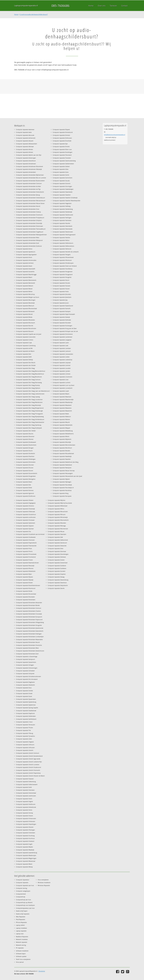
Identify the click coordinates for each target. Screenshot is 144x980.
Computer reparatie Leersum (62, 351)
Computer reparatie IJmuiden (62, 294)
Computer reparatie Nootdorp (62, 490)
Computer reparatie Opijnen (25, 526)
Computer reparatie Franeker (62, 158)
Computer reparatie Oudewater (26, 537)
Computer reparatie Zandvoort (57, 543)
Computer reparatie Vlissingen (25, 830)
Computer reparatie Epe (60, 144)
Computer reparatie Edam (24, 482)
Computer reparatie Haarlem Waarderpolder (66, 201)
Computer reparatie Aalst (24, 132)
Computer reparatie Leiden (61, 357)
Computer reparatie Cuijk (24, 343)
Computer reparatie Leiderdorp (62, 360)
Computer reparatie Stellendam (26, 716)
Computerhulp (21, 897)
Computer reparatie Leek (60, 346)
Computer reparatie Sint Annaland (27, 679)
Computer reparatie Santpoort (25, 659)
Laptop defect (20, 925)
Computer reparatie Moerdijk (62, 442)
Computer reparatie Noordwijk (62, 485)
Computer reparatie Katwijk (61, 317)
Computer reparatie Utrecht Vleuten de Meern (30, 776)
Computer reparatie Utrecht (25, 750)
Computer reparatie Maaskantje (63, 402)
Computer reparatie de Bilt (24, 348)
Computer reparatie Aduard (25, 141)
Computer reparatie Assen (24, 266)
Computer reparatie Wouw (56, 531)
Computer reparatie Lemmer (62, 365)
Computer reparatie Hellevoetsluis (63, 246)
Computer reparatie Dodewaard (26, 442)
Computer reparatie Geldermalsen (63, 164)
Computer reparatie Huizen (61, 289)
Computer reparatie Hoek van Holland (65, 266)
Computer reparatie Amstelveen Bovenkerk (29, 166)
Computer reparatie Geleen (61, 166)
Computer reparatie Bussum (25, 331)
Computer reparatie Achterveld (26, 138)
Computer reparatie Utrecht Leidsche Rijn (29, 762)
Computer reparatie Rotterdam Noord (28, 642)
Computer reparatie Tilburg (24, 733)
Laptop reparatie (21, 931)
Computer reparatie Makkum (62, 416)
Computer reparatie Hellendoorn (63, 243)
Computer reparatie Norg (61, 493)
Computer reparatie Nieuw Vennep (64, 471)
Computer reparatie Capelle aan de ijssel (29, 334)
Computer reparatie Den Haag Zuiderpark (29, 428)
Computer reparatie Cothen (25, 340)
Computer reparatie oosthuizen (26, 517)
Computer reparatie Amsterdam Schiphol (29, 220)
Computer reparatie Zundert (56, 571)
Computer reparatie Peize (24, 548)
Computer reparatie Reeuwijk (25, 566)
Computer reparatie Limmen (62, 374)
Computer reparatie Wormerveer (58, 529)
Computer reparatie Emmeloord (63, 132)
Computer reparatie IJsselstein (62, 297)
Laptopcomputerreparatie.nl (26, 6)
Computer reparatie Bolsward (25, 311)
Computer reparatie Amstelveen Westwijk (29, 169)
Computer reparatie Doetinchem (26, 445)
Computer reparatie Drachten (25, 456)
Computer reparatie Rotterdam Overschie (29, 645)
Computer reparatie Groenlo (62, 183)
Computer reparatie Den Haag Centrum (28, 380)
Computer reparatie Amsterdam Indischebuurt (30, 198)
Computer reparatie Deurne (25, 434)
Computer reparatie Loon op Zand (63, 385)
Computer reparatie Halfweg (62, 206)
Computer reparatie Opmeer (25, 529)
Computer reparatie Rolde (24, 591)
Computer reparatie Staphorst (25, 713)
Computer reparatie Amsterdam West (28, 237)
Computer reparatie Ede (23, 485)
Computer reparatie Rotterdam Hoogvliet (29, 625)
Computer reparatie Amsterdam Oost (28, 209)
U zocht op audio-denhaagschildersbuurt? (34, 14)
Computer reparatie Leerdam (62, 348)
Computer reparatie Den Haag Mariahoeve (29, 402)
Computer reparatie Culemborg (26, 346)
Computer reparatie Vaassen (25, 779)
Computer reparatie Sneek (24, 693)
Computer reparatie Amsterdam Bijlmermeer (30, 175)
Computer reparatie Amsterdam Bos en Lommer (31, 178)
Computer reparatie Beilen (24, 291)
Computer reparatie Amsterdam (26, 172)
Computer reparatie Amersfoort (26, 161)
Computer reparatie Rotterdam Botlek (28, 605)
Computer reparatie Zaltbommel (58, 540)
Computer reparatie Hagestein (62, 203)
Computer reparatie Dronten (25, 465)
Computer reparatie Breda (24, 317)
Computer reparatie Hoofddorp (63, 269)
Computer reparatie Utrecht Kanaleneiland (29, 756)
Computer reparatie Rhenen (25, 568)
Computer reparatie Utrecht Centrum (27, 753)
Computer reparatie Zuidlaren (57, 568)
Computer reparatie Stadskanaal (26, 711)
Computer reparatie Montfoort (62, 448)
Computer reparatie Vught (24, 844)
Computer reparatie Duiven (25, 471)
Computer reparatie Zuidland (57, 566)
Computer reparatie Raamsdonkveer (27, 563)
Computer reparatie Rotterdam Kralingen (29, 634)
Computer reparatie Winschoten (58, 512)
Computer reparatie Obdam (25, 500)
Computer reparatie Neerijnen (62, 468)
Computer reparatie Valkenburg (26, 782)
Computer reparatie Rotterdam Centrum (29, 608)
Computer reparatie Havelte (61, 223)
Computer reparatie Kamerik (62, 308)
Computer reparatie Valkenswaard (27, 784)
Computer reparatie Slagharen (25, 682)
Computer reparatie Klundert (62, 323)
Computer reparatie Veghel (24, 801)
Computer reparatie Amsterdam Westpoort (29, 240)
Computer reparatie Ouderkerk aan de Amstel (30, 534)
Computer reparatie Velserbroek (26, 807)
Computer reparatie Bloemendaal (26, 308)
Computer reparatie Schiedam (25, 671)
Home (16, 14)
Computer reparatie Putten (24, 560)
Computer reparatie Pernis (24, 551)
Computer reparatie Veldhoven (26, 804)
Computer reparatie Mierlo (61, 436)
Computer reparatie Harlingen (62, 218)
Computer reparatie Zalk (55, 537)
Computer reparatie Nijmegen (62, 482)
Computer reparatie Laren (61, 343)
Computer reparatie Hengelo (62, 255)
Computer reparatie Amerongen (26, 158)
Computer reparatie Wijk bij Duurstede (60, 503)
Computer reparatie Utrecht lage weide (28, 759)
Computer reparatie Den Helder (26, 431)
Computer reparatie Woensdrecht (58, 520)
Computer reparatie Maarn (61, 394)
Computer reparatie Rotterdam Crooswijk (29, 614)
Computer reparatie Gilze (61, 169)
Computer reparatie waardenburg (26, 853)
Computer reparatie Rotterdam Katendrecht (30, 631)
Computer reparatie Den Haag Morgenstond (30, 408)
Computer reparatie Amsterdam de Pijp (28, 189)
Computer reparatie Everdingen (63, 152)
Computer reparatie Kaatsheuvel (63, 306)
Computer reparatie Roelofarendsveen (28, 585)
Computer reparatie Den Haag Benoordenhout (31, 371)
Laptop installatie (21, 928)
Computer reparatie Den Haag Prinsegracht (29, 414)
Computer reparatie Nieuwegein (63, 473)
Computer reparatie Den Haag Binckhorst (29, 377)
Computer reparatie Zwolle (56, 588)
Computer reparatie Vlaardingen (26, 824)
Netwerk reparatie (22, 942)
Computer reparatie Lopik (61, 391)
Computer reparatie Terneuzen (25, 725)
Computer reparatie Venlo (24, 810)
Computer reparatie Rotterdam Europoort (29, 617)
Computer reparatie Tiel (23, 730)
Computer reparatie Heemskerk (62, 226)
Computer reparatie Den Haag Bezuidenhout (30, 374)
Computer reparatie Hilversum (62, 260)
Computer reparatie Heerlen (61, 237)
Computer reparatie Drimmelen (26, 462)
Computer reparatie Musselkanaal (63, 453)
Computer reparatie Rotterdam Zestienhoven (30, 651)
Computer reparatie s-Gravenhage (27, 656)
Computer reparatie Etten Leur (62, 149)
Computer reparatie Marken (61, 419)
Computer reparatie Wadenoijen (26, 855)
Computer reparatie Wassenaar (26, 861)
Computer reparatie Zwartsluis (57, 583)
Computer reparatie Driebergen (26, 459)
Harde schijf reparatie (23, 914)
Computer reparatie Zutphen (57, 574)
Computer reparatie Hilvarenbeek (63, 257)
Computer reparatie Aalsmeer (25, 129)
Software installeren (22, 951)
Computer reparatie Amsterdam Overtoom (29, 215)
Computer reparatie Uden (24, 739)
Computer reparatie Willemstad (57, 506)
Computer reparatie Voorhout (25, 838)
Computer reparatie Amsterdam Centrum (29, 183)
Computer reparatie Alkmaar (25, 146)
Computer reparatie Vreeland (25, 841)
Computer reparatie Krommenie (63, 334)
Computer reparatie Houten (61, 283)
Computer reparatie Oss (23, 531)
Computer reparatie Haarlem (62, 195)
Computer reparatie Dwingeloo (26, 479)
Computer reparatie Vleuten (25, 827)
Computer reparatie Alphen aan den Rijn (29, 155)
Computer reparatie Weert (24, 864)
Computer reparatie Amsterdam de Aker (28, 186)
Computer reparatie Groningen (62, 186)
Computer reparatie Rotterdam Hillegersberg (30, 622)
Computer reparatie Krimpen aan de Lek (65, 331)
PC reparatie (20, 948)
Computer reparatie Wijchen (56, 500)
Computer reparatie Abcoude (25, 135)
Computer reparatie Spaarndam (26, 699)
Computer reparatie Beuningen (26, 300)
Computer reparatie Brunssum (25, 323)
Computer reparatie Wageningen (26, 858)
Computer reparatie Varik (24, 787)
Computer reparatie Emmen (61, 135)
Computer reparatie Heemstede (63, 229)
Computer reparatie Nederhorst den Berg (65, 462)
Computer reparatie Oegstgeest (26, 503)
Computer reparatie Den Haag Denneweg (29, 382)
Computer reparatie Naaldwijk (62, 456)
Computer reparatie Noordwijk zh (63, 488)
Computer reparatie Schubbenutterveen (28, 676)
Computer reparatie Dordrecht (25, 453)
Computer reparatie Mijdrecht (62, 439)
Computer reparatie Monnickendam (64, 445)
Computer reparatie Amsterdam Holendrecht (30, 192)
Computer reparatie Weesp (24, 867)
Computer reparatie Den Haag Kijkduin (28, 388)
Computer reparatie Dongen (25, 448)
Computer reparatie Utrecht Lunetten (28, 764)
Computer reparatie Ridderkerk (26, 571)
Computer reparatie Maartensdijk (63, 399)
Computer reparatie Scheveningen (27, 668)
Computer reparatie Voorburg (25, 836)
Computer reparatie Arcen (24, 257)
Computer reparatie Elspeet (61, 129)
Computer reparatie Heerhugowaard (64, 235)
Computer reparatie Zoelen (56, 560)
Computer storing (21, 888)
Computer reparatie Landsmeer (62, 337)
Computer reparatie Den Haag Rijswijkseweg (30, 416)
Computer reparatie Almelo (24, 149)
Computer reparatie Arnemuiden (26, 260)
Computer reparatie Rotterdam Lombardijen (30, 637)
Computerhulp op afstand (24, 902)
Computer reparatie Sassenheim (26, 662)
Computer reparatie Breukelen (25, 320)
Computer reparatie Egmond (25, 493)
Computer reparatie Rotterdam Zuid (27, 654)
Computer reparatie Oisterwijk (25, 509)
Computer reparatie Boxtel (24, 314)
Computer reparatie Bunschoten (26, 328)
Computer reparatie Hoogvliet (62, 277)
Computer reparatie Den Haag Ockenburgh (29, 411)
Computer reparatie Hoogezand (63, 274)
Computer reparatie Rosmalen (25, 597)
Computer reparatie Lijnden (61, 371)
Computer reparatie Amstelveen (26, 164)
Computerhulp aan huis (23, 900)
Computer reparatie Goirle (61, 175)
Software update (21, 956)
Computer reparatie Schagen (25, 665)
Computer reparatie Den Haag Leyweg (28, 397)
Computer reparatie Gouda (61, 181)
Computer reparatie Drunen (25, 468)
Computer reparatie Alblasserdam (26, 144)
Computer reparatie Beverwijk (25, 303)
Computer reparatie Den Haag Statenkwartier (30, 422)
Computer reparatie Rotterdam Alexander (29, 603)
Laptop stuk (20, 934)
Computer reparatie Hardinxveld (63, 215)
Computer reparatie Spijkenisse (26, 705)
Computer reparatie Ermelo (61, 146)
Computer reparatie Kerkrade (62, 320)
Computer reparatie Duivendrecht (27, 473)
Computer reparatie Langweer (62, 340)
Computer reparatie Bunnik (25, 326)
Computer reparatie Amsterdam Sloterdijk (29, 223)
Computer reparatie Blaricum (25, 306)
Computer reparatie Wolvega (57, 526)
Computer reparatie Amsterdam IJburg (28, 195)
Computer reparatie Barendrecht (26, 280)
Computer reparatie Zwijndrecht (58, 585)
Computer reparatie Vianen (24, 816)
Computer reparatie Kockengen (62, 326)
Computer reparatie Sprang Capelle (27, 708)
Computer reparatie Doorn (24, 451)
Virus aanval (20, 962)
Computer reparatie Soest (24, 696)
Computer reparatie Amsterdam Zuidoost (29, 246)
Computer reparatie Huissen (61, 286)
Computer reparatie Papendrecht (26, 543)
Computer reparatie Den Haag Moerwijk (28, 405)
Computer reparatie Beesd (24, 289)
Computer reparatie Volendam (25, 833)
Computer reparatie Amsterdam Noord (28, 206)
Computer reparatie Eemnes (25, 490)
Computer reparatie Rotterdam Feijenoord (29, 620)
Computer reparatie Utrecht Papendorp (28, 773)
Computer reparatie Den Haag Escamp (28, 385)
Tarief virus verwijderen (23, 959)
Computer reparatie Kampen (62, 311)
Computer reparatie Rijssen (24, 577)
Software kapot (21, 954)
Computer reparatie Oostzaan (25, 520)
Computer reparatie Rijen (24, 574)
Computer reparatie (22, 882)
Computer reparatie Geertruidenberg (64, 161)
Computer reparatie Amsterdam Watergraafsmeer (31, 235)
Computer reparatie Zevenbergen (58, 554)
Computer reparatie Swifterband (26, 719)
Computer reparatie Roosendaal (26, 594)
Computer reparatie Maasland (62, 405)
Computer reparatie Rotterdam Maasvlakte (29, 639)
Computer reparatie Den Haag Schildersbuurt (30, 419)
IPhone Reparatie (21, 922)
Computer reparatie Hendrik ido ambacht (66, 252)
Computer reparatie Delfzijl (24, 360)
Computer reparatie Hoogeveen (63, 272)
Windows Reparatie (44, 885)
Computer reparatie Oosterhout (26, 514)
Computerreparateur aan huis (25, 908)
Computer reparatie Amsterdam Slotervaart (29, 226)
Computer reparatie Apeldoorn (26, 252)
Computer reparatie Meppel (61, 428)
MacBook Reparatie (22, 937)
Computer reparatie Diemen (25, 439)
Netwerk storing (21, 945)
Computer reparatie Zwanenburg (58, 580)
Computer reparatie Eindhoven (26, 496)
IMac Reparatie (21, 917)
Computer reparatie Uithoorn (25, 745)
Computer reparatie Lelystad (62, 363)
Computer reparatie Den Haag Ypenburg (29, 425)
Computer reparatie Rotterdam (26, 600)
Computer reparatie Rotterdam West (27, 648)
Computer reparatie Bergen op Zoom (27, 297)
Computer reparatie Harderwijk (62, 212)
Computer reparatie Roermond (26, 588)
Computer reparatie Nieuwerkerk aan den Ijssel (67, 476)
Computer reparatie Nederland (62, 465)
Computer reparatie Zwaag (56, 577)
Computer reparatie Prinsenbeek (26, 554)
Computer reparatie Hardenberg (63, 209)
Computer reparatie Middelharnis (63, 434)
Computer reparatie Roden (24, 583)
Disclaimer (42, 971)
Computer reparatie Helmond (62, 249)
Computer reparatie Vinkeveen (26, 821)
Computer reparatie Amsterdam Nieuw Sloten (30, 203)
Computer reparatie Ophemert (25, 523)
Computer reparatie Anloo (24, 249)
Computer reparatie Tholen (24, 728)
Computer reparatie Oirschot (25, 506)
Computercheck (21, 894)
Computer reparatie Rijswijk (25, 580)
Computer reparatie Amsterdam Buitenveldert (30, 181)
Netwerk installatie (22, 939)
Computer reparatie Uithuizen (25, 747)
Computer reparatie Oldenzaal (25, 512)
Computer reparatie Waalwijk (25, 850)
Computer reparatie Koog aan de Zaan (65, 328)
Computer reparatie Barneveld (25, 283)
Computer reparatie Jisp (60, 300)
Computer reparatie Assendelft (26, 269)
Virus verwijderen (43, 880)
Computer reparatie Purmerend (26, 557)
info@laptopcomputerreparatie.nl (115, 135)
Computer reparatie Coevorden (26, 337)
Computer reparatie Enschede (62, 141)
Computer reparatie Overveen (25, 540)
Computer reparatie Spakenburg (26, 702)
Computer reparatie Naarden (62, 459)
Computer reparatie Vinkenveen (26, 818)
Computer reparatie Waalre (24, 847)
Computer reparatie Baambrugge (26, 274)
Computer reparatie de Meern (25, 351)
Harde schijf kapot (22, 911)
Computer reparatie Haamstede (63, 192)
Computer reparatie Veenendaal (26, 793)
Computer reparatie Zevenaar (57, 551)
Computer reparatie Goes (61, 172)
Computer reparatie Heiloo (61, 240)
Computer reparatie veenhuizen (26, 796)
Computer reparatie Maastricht (62, 411)
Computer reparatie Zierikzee (57, 557)
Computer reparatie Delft (24, 357)
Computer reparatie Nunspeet (62, 496)
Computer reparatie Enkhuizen (62, 138)
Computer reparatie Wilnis (56, 509)
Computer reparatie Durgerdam (26, 476)
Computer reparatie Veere (24, 799)
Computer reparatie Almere (24, 152)
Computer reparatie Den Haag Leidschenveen (30, 394)
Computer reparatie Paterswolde (26, 546)
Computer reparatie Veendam (25, 790)
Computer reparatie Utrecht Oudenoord (28, 767)
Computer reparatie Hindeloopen (63, 263)
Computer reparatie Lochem (61, 382)
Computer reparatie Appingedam (26, 255)
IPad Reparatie (20, 919)
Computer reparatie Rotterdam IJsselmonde (30, 628)
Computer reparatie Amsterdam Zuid (27, 243)
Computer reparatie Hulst (61, 291)
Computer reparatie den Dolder (26, 365)
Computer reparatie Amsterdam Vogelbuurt (30, 232)
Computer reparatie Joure (61, 303)
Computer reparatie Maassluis (62, 408)
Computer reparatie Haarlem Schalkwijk (65, 198)
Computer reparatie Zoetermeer (58, 563)
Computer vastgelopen (23, 891)
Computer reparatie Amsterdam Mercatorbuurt (31, 201)
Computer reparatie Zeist (55, 548)
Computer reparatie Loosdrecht (63, 388)
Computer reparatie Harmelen (62, 220)
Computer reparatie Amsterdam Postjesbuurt (30, 218)
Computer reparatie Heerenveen (63, 232)
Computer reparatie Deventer (25, 436)
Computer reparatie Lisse (61, 380)
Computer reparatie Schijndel (25, 673)
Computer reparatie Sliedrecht (25, 685)
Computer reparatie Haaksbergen (63, 189)
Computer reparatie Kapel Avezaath (64, 314)
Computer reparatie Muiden (61, 451)
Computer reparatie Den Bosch (26, 363)
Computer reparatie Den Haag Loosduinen (29, 399)
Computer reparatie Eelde (24, 488)
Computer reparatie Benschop (25, 294)
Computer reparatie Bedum (25, 286)
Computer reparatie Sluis (24, 688)
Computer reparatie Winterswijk (58, 517)
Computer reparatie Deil (23, 354)
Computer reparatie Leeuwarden (63, 354)
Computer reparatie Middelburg (63, 431)
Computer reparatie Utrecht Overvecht (28, 770)
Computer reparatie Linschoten (62, 377)
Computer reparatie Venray (24, 813)
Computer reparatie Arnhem (25, 263)
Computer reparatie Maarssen (62, 397)
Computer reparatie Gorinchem (62, 178)
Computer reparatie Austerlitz (25, 272)
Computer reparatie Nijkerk (61, 479)
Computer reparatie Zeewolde (57, 546)
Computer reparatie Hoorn (61, 280)
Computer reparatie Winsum (57, 514)
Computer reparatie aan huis (25, 885)
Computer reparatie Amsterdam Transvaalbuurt (31, 229)
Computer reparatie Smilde (24, 691)
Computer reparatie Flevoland (62, 155)
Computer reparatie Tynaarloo (25, 736)
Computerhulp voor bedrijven (25, 905)
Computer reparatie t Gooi (24, 722)
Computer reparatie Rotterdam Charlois (28, 611)
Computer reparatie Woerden (57, 523)
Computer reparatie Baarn (24, 277)
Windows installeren (44, 882)
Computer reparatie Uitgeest (25, 742)
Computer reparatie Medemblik (63, 425)
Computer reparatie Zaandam (57, 534)
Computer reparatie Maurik (61, 422)
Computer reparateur (23, 880)
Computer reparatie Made (61, 414)
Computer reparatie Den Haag (25, 368)
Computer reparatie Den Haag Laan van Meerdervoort (33, 391)
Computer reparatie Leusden (62, 368)
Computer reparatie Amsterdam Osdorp (28, 212)
